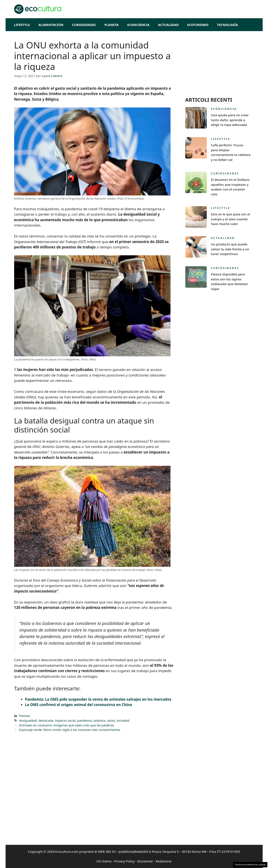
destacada (46, 721)
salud (111, 721)
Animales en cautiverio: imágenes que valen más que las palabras (67, 725)
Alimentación (51, 25)
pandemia (85, 721)
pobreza (100, 721)
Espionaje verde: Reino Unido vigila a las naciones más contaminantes (70, 730)
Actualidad (168, 25)
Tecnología (228, 25)
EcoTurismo (198, 25)
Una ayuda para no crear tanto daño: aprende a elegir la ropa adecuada (230, 120)
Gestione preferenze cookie (250, 864)
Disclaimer (145, 861)
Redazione (164, 861)
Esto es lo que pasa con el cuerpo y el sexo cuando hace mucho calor (231, 219)
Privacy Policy (124, 861)
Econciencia (138, 25)
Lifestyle (22, 25)
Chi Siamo (104, 861)
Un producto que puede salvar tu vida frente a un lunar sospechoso (230, 249)
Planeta (112, 25)
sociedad (123, 721)
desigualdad (28, 721)
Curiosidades (84, 25)
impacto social (65, 721)
